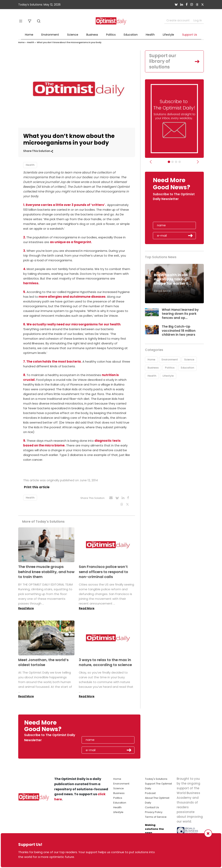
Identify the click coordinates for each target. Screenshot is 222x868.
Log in (198, 20)
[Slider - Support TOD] (176, 162)
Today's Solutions (156, 777)
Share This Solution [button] (38, 151)
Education (131, 35)
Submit (191, 236)
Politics (111, 35)
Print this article (36, 487)
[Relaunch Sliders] (180, 162)
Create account (178, 20)
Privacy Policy (154, 810)
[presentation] (176, 213)
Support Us (190, 35)
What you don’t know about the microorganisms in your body (69, 42)
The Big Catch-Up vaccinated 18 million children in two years (179, 331)
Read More (26, 606)
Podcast (150, 791)
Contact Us (152, 806)
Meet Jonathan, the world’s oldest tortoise (43, 660)
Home (29, 35)
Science (73, 35)
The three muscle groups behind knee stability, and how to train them (46, 570)
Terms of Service (156, 815)
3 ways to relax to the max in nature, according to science (105, 660)
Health (150, 35)
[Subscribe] (169, 162)
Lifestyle (168, 35)
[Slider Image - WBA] (172, 162)
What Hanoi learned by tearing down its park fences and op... (180, 314)
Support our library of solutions (163, 61)
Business (92, 35)
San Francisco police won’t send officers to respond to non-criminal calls (103, 570)
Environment (50, 35)
